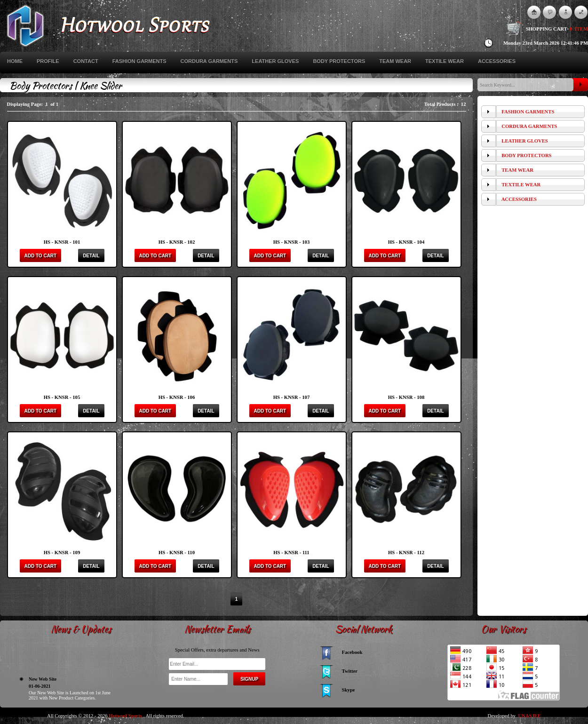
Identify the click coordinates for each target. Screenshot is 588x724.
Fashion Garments (139, 61)
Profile (48, 61)
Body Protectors (339, 61)
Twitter (350, 671)
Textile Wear (445, 61)
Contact (86, 61)
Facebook (352, 652)
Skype (349, 690)
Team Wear (395, 61)
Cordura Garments (209, 61)
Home (15, 61)
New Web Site (43, 699)
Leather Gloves (275, 61)
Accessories (497, 61)
